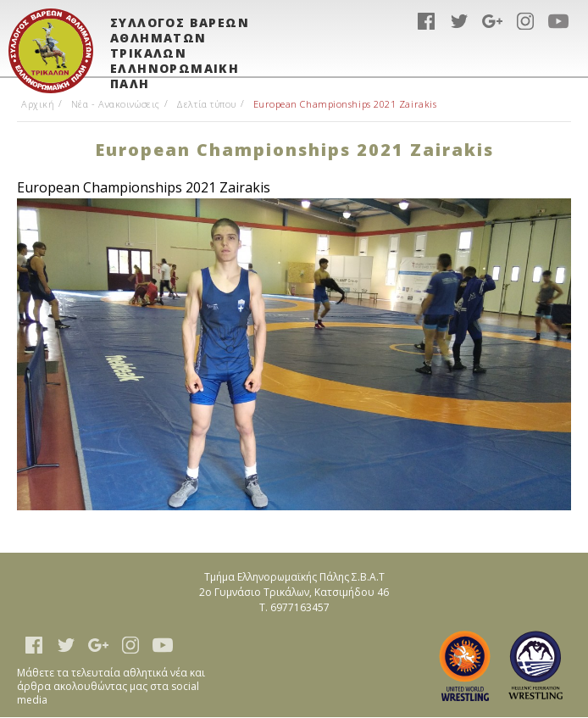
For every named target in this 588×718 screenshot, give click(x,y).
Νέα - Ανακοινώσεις (116, 104)
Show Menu (558, 55)
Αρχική (38, 104)
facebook (426, 21)
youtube (558, 21)
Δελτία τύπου (206, 104)
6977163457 (300, 607)
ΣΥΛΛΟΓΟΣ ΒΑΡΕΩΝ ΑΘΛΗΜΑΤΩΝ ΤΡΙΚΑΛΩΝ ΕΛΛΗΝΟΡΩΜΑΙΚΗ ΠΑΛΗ (180, 45)
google (492, 21)
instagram (525, 21)
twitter (459, 21)
